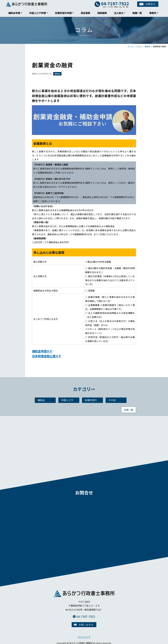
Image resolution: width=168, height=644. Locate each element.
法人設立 (119, 13)
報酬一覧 (137, 13)
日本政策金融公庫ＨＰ (47, 356)
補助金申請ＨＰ (43, 351)
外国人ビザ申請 (37, 13)
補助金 (147, 46)
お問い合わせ (86, 624)
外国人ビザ (67, 400)
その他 (112, 400)
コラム (139, 46)
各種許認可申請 (63, 13)
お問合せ (149, 4)
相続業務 (102, 13)
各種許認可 (91, 400)
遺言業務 (85, 13)
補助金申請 (14, 13)
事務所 (153, 13)
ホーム (130, 46)
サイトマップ (84, 636)
